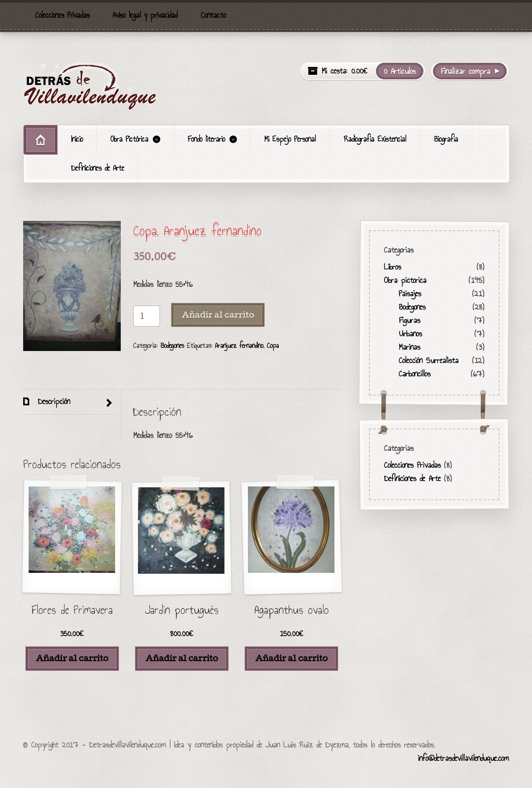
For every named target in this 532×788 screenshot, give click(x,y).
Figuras (409, 320)
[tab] (70, 402)
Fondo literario (207, 139)
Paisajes (409, 294)
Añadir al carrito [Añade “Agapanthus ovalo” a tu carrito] (291, 658)
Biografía (446, 139)
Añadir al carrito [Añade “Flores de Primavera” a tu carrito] (72, 658)
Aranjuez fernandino (239, 345)
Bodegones (172, 345)
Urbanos (410, 334)
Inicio (77, 139)
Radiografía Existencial (375, 139)
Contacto (213, 15)
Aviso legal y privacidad (145, 15)
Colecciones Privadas (62, 15)
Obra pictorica (405, 280)
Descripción (52, 401)
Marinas (409, 347)
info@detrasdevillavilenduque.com (463, 758)
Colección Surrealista (428, 360)
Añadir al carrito (218, 314)
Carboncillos (414, 374)
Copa (273, 345)
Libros (393, 267)
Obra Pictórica (129, 139)
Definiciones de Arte (98, 168)
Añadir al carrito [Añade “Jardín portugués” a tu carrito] (182, 658)
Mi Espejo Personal (290, 139)
